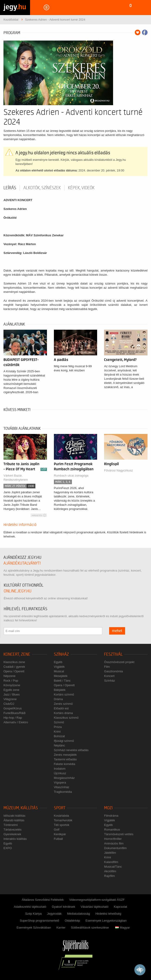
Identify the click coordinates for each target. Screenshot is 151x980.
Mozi (108, 808)
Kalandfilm (111, 862)
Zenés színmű (63, 704)
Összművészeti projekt (119, 662)
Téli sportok (62, 825)
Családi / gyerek (14, 667)
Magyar (122, 928)
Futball (58, 839)
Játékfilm (110, 853)
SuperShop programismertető (39, 921)
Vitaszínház (62, 787)
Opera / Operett (14, 671)
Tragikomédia (63, 792)
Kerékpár (60, 834)
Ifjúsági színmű (64, 741)
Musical (59, 671)
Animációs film (114, 843)
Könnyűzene (12, 685)
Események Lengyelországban (106, 921)
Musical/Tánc (113, 867)
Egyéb (58, 662)
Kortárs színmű (64, 694)
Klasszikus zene (14, 662)
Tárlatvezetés (12, 830)
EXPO (8, 848)
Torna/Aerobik (63, 820)
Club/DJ (9, 704)
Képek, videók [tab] (81, 188)
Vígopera (60, 782)
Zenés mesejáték (65, 755)
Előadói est (61, 708)
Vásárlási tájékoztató (95, 907)
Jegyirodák (54, 914)
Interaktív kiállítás (15, 839)
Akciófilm (110, 871)
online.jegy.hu (18, 591)
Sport (60, 808)
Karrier (61, 928)
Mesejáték (61, 676)
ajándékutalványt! (22, 563)
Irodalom (60, 769)
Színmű (59, 722)
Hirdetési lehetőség (108, 914)
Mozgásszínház (64, 778)
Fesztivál (113, 654)
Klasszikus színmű (66, 718)
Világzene (10, 699)
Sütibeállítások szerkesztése (90, 928)
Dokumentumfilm (115, 848)
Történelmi (11, 825)
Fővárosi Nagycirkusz (118, 470)
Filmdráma (111, 816)
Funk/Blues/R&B (14, 713)
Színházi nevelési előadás (71, 750)
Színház (61, 654)
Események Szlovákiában (34, 928)
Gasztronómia (113, 671)
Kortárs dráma (63, 713)
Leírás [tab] (10, 188)
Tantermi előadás (65, 759)
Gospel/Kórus (13, 708)
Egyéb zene (11, 690)
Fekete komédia (65, 764)
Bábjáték (60, 690)
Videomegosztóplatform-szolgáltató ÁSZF (97, 900)
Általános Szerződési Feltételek (43, 900)
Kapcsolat (120, 907)
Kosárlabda (62, 816)
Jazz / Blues (12, 694)
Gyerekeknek (12, 834)
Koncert (109, 676)
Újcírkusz (60, 773)
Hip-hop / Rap (13, 718)
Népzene (9, 676)
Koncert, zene (17, 654)
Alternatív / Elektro (16, 722)
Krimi (57, 732)
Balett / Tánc (62, 681)
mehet (117, 631)
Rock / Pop (11, 681)
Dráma (58, 699)
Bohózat (59, 736)
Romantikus (112, 830)
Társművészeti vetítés (119, 834)
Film (107, 667)
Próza (58, 727)
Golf (57, 830)
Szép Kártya (33, 914)
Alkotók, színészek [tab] (42, 188)
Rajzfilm (109, 876)
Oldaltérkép (72, 921)
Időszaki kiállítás (14, 816)
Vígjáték (59, 667)
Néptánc (59, 745)
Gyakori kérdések (63, 907)
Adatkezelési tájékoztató (30, 907)
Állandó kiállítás (14, 820)
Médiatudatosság (79, 914)
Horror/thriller (113, 839)
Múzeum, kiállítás (21, 808)
